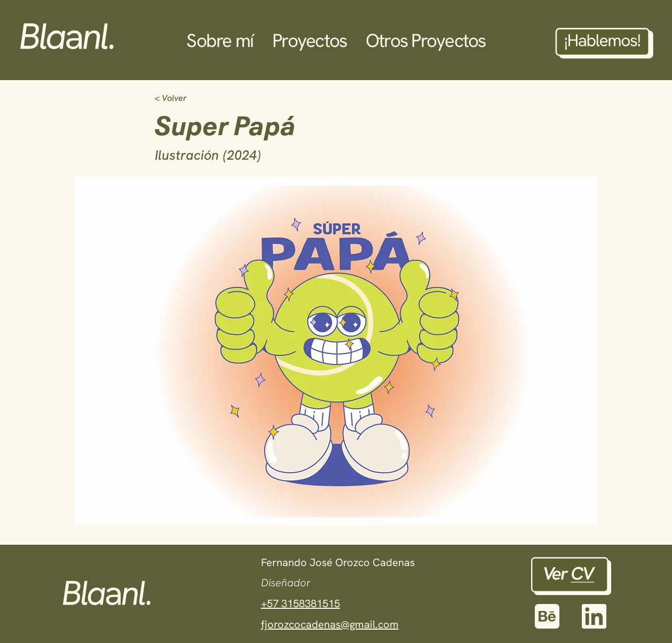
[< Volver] (190, 98)
